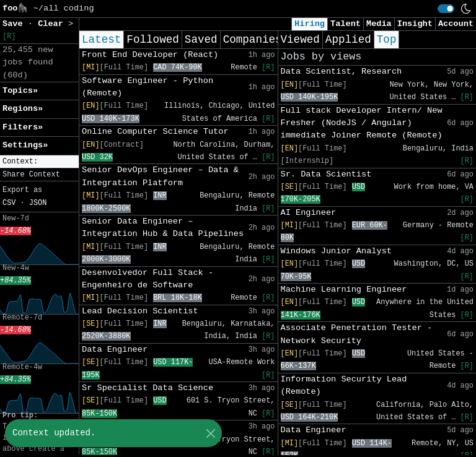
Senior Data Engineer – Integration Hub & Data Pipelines (163, 228)
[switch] (446, 9)
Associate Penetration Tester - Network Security (357, 334)
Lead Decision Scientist (140, 311)
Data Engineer (115, 350)
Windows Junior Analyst (336, 251)
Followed (152, 40)
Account (456, 24)
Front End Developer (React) (150, 55)
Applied (348, 40)
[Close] (210, 433)
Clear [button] (53, 24)
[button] (39, 162)
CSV (9, 203)
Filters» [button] (23, 127)
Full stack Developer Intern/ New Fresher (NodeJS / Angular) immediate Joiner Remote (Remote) (362, 123)
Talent (346, 24)
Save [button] (15, 24)
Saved (201, 40)
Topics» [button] (20, 91)
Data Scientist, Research (342, 72)
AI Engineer (309, 213)
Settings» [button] (25, 145)
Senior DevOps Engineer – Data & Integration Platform (160, 176)
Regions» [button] (23, 109)
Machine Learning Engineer (344, 289)
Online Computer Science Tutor (155, 132)
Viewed (300, 40)
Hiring (310, 24)
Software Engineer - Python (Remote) (148, 87)
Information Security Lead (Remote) (344, 385)
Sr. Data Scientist (326, 174)
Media (379, 24)
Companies (253, 40)
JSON (38, 203)
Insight (415, 24)
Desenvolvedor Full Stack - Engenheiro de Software (148, 279)
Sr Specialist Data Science (148, 388)
